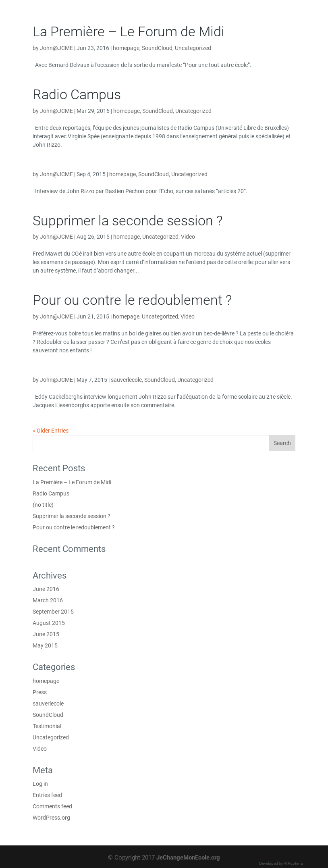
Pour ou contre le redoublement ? (132, 300)
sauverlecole (126, 380)
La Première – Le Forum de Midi (129, 31)
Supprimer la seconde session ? (128, 221)
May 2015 (45, 645)
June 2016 (46, 589)
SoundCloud (157, 48)
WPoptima (293, 863)
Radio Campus (77, 94)
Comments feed (52, 806)
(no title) (43, 505)
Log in (40, 784)
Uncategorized (193, 48)
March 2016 (48, 600)
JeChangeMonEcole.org (188, 858)
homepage (126, 48)
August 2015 (49, 623)
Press (40, 692)
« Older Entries (51, 431)
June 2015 (46, 634)
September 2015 (53, 612)
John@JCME (56, 48)
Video (188, 237)
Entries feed (47, 795)
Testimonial (47, 726)
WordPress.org (51, 818)
